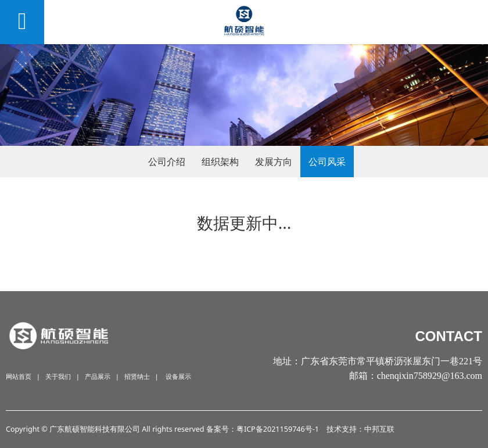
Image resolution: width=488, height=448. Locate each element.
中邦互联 (379, 429)
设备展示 (178, 376)
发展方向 (274, 162)
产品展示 (98, 376)
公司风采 (327, 162)
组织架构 (220, 162)
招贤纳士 (137, 376)
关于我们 (58, 376)
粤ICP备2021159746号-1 (278, 429)
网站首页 (19, 376)
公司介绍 (167, 162)
